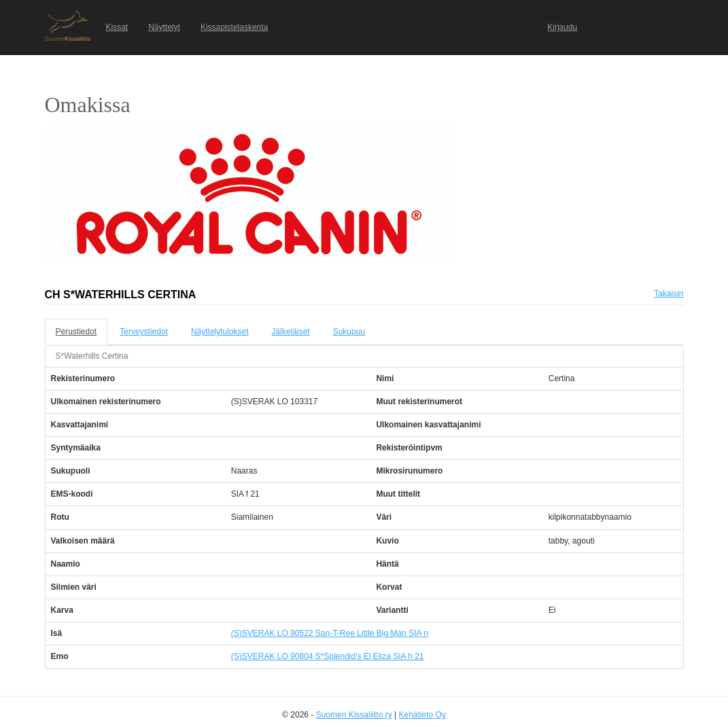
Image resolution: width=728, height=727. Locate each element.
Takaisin (669, 294)
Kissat (117, 27)
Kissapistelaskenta (234, 27)
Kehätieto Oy (422, 715)
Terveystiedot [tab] (144, 332)
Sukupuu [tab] (349, 332)
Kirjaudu (562, 27)
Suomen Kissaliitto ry (354, 715)
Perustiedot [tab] (76, 332)
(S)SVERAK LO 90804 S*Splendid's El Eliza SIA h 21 (328, 656)
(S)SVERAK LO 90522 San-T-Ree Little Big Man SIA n (330, 633)
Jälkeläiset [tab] (291, 332)
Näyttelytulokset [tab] (220, 332)
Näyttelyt (164, 27)
